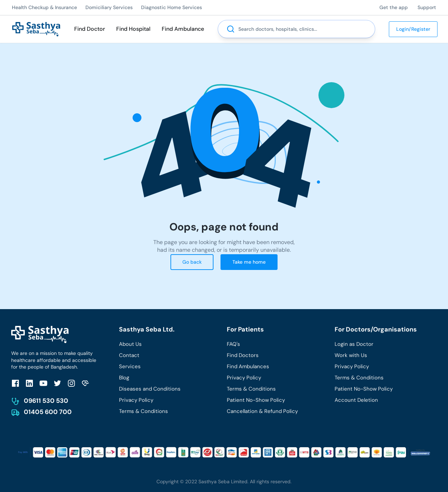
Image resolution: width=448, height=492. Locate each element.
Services (130, 366)
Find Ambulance (183, 29)
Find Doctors (243, 355)
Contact (129, 355)
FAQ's (233, 344)
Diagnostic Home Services (171, 7)
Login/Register (413, 29)
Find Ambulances (248, 366)
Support (427, 7)
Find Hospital (133, 29)
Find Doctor (90, 29)
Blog (124, 378)
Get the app (394, 7)
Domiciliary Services (109, 7)
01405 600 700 (48, 412)
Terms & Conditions (143, 411)
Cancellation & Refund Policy (262, 411)
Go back (192, 262)
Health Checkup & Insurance (44, 7)
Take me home (249, 262)
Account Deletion (356, 400)
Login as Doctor (354, 344)
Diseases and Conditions (150, 389)
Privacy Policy (136, 400)
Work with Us (351, 355)
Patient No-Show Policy (256, 400)
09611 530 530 (46, 401)
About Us (130, 344)
